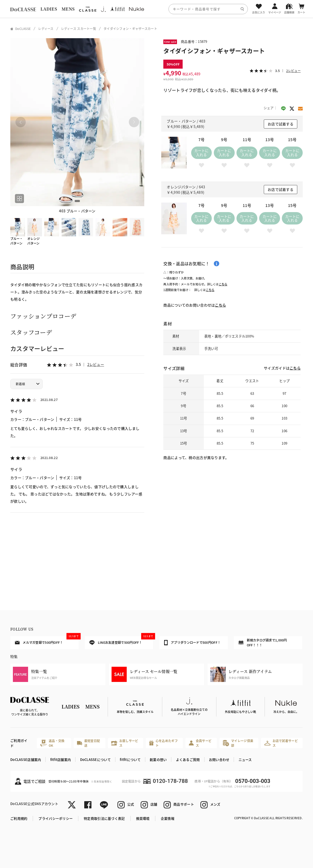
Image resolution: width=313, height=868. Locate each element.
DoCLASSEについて (95, 759)
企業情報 (168, 818)
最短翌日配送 (88, 743)
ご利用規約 (19, 818)
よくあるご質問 (188, 759)
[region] (157, 9)
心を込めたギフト (163, 743)
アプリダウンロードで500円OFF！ (192, 642)
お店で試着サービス (281, 743)
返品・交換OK (52, 743)
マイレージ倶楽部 (238, 743)
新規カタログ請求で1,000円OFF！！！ (263, 643)
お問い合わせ (219, 759)
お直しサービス (125, 743)
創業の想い (158, 759)
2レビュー (96, 364)
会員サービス (200, 743)
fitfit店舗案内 (61, 759)
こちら (223, 284)
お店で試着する (281, 124)
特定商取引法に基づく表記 (104, 818)
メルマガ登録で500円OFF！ (47, 641)
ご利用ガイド (19, 743)
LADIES (49, 9)
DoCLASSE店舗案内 (26, 759)
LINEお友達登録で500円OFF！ (121, 641)
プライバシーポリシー (56, 818)
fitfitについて (130, 759)
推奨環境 (143, 818)
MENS (68, 9)
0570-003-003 (253, 781)
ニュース (245, 759)
